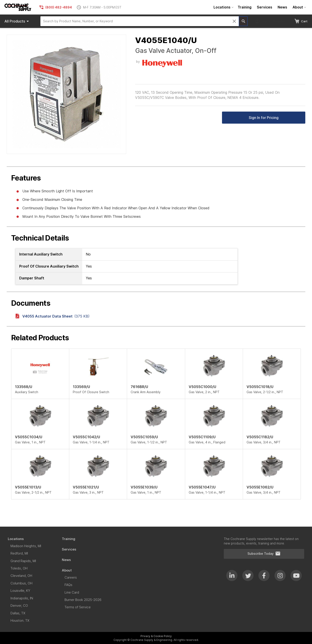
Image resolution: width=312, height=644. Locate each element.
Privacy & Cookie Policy (156, 636)
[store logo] (18, 7)
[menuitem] (223, 7)
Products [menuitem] (17, 21)
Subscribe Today (264, 554)
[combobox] (140, 21)
